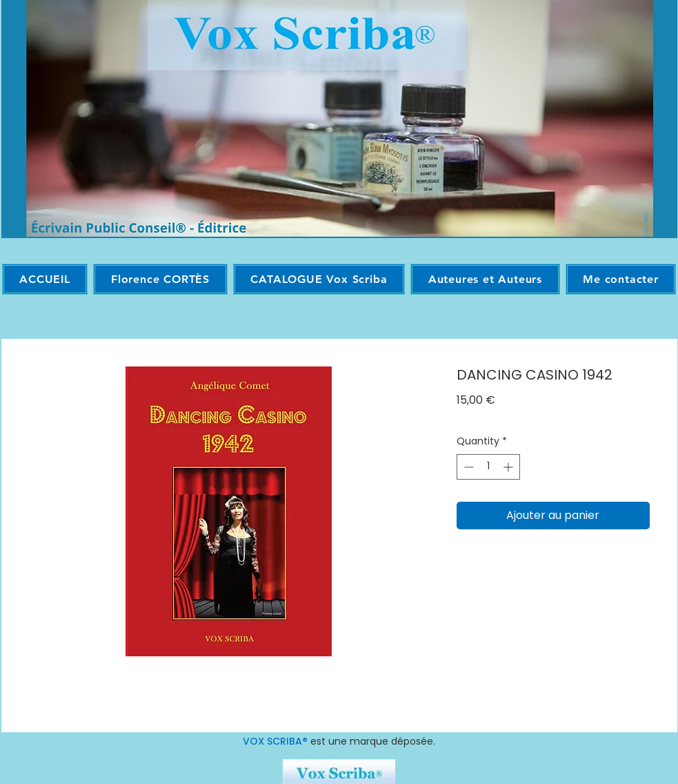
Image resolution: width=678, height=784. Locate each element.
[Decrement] (467, 467)
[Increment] (509, 467)
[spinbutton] (488, 467)
